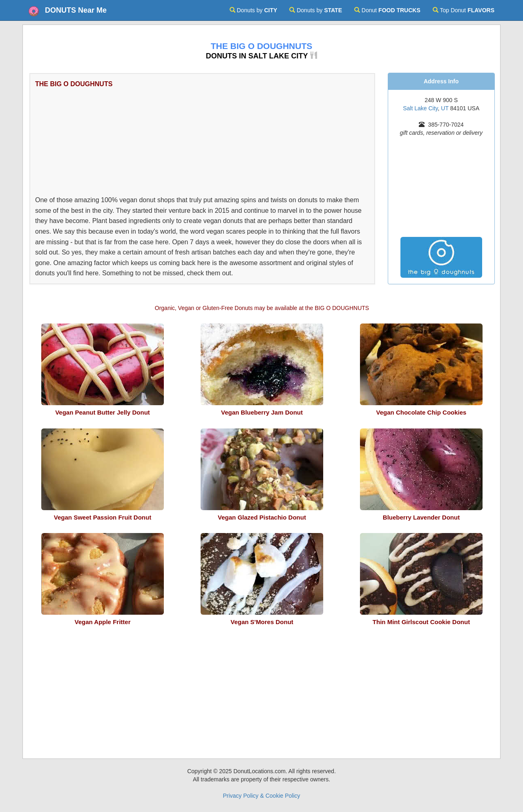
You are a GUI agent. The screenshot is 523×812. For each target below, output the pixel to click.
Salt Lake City (420, 108)
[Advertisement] (188, 141)
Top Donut (464, 10)
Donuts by (254, 10)
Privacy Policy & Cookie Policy (261, 796)
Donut (387, 10)
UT (445, 108)
